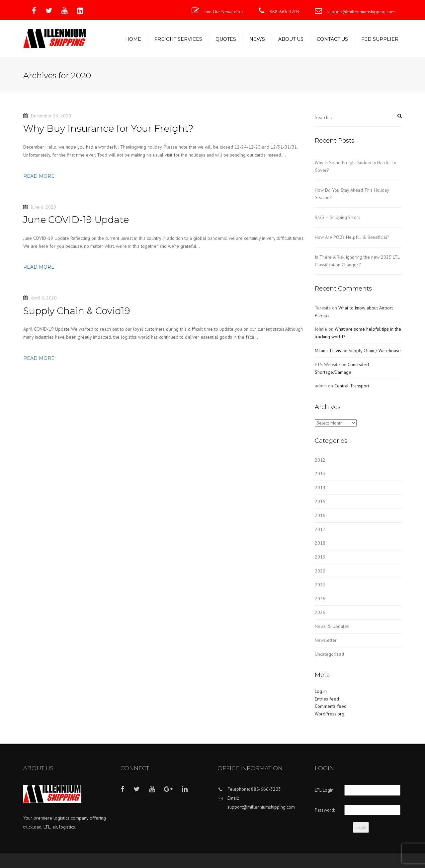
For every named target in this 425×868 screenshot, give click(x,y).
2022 (320, 585)
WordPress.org (330, 714)
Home (133, 39)
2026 (320, 612)
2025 (320, 599)
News (257, 39)
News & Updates (332, 626)
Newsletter (326, 640)
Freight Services (178, 39)
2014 (320, 488)
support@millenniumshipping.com (361, 12)
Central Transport (352, 386)
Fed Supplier (380, 39)
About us (291, 39)
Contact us (332, 39)
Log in (321, 691)
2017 (320, 529)
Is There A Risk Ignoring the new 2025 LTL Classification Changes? (357, 261)
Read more (39, 176)
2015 (320, 501)
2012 (320, 460)
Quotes (226, 39)
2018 (320, 543)
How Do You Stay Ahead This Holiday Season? (352, 194)
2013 (320, 474)
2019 (320, 557)
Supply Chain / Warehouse (375, 351)
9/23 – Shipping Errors (338, 217)
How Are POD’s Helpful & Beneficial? (352, 237)
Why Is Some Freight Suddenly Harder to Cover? (356, 166)
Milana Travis (328, 351)
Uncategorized (329, 654)
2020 (320, 571)
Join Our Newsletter (224, 12)
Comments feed (331, 706)
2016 (320, 515)
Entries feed (327, 699)
